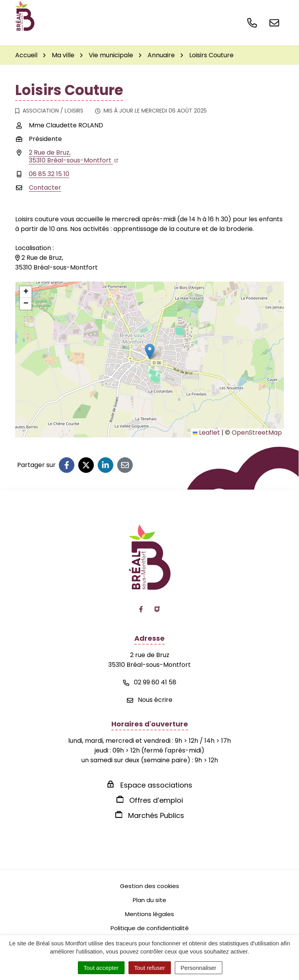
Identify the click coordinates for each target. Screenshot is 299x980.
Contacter (45, 188)
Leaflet (206, 433)
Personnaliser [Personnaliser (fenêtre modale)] (199, 968)
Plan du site (149, 900)
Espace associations (156, 785)
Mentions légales (149, 914)
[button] (150, 352)
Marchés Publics (156, 815)
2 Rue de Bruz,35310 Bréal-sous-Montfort (73, 156)
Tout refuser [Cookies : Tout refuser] (150, 968)
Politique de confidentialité (150, 928)
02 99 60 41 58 (150, 682)
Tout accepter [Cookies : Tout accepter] (101, 968)
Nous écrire (150, 700)
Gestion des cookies (149, 886)
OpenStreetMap (257, 433)
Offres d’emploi (156, 800)
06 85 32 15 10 (49, 174)
